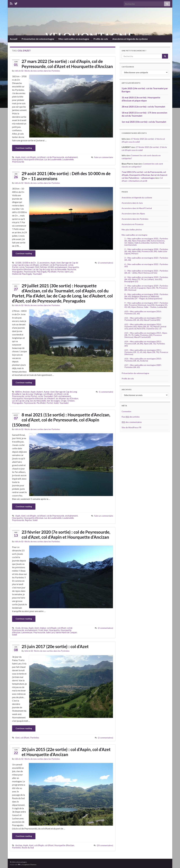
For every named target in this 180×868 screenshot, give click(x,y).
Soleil (56, 403)
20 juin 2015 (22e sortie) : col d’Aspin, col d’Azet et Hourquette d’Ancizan (66, 752)
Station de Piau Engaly (22, 274)
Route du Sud (28, 848)
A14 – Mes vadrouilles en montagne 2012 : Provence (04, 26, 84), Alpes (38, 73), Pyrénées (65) (145, 344)
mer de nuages (53, 401)
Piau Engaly (42, 272)
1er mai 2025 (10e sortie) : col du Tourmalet (144, 122)
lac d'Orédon (72, 398)
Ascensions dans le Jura (132, 203)
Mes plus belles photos (132, 230)
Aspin (18, 157)
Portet (61, 272)
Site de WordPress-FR (131, 427)
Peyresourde (18, 162)
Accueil (14, 39)
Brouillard (16, 394)
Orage (64, 401)
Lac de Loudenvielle (53, 159)
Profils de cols (101, 39)
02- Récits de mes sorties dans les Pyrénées (40, 71)
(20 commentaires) (105, 845)
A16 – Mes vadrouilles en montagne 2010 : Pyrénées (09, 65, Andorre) (143, 360)
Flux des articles (131, 417)
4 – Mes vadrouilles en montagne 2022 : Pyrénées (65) (146, 265)
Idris (17, 71)
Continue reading (24, 148)
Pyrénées (35, 738)
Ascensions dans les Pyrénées (135, 219)
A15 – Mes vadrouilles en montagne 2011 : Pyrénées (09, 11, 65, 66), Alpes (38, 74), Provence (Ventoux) (146, 352)
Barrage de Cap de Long (66, 392)
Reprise (28, 520)
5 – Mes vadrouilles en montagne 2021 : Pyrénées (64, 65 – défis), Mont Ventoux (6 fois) (146, 272)
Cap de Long (23, 265)
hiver (46, 630)
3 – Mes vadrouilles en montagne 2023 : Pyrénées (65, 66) (146, 259)
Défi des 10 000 (47, 267)
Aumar (47, 392)
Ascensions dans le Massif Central (137, 208)
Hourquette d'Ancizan (34, 159)
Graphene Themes (29, 865)
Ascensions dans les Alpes (133, 214)
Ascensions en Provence (133, 224)
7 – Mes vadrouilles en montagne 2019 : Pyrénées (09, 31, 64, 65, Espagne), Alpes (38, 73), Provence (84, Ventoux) (146, 288)
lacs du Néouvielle (59, 269)
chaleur (43, 628)
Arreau (25, 628)
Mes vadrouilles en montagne (74, 39)
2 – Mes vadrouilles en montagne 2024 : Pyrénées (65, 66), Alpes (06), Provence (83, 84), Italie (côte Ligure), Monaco (146, 251)
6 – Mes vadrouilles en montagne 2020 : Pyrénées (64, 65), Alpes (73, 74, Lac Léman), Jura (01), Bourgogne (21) (146, 279)
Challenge (38, 394)
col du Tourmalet (27, 267)
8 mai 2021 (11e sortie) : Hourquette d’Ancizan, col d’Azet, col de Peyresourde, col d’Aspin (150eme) (61, 420)
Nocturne (72, 269)
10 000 (18, 263)
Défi (37, 267)
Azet (23, 157)
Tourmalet (37, 274)
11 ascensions (43, 263)
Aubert (40, 392)
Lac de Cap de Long (41, 269)
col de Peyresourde (55, 157)
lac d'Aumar (61, 398)
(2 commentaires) (105, 263)
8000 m (19, 392)
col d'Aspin (31, 157)
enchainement (71, 157)
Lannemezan (27, 632)
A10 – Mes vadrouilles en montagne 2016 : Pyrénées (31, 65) (143, 312)
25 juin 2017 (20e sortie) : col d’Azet (55, 646)
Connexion (126, 411)
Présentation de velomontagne (38, 39)
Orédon (71, 401)
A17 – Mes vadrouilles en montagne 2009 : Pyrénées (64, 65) (143, 366)
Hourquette (18, 159)
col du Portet (31, 396)
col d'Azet (41, 157)
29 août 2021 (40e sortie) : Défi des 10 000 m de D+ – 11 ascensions (66, 176)
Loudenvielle (68, 159)
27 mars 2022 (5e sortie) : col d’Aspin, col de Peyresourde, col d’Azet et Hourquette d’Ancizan (67, 64)
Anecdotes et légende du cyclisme (130, 39)
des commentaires (132, 422)
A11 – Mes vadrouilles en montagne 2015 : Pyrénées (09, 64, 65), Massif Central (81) (143, 319)
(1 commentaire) (106, 392)
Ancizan (26, 392)
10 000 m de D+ (29, 263)
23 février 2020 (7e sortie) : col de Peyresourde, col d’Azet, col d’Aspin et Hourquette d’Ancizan (66, 534)
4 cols (18, 628)
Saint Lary (69, 272)
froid (41, 630)
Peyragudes (18, 272)
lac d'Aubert (50, 398)
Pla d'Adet (52, 272)
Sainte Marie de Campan (66, 632)
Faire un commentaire (104, 157)
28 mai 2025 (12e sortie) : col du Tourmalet (143, 107)
